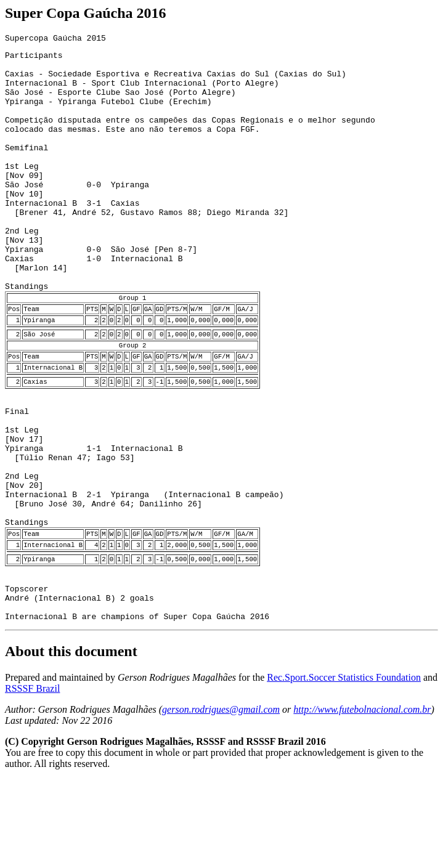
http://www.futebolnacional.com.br (362, 798)
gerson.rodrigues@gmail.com (221, 798)
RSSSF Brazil (32, 777)
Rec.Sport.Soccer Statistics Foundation (344, 766)
